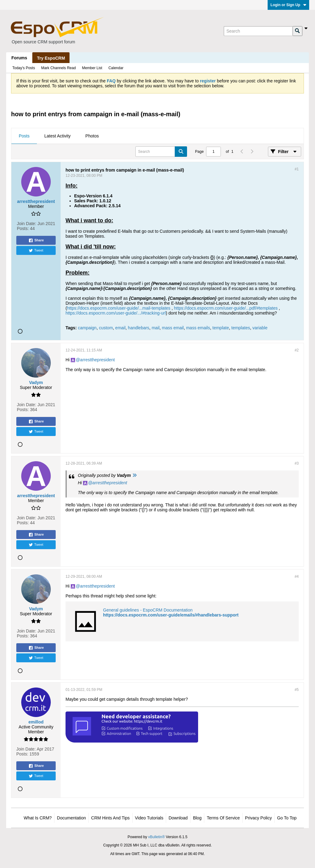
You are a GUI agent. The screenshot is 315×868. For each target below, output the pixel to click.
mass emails (198, 328)
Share (36, 240)
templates (241, 328)
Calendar (116, 68)
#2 (297, 350)
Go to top (287, 818)
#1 (297, 169)
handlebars (139, 328)
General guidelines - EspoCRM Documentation (148, 610)
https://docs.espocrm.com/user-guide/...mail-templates (119, 308)
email (120, 328)
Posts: (23, 228)
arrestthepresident (97, 360)
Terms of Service (223, 818)
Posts (24, 136)
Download (178, 818)
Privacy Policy (259, 818)
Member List (92, 68)
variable (260, 328)
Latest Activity (58, 136)
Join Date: (27, 224)
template (221, 328)
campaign (87, 328)
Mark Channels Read (59, 68)
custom (106, 328)
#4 (297, 577)
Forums (19, 58)
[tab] (24, 136)
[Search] (258, 31)
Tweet (36, 251)
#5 (297, 690)
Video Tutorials (149, 818)
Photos (92, 136)
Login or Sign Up (288, 5)
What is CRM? (38, 818)
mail (156, 328)
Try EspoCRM (51, 58)
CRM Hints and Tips (110, 818)
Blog (197, 818)
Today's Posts (24, 68)
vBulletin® (157, 837)
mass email (173, 328)
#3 (297, 463)
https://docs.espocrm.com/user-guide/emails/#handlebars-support (171, 615)
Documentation (71, 818)
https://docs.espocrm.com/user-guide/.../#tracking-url (116, 313)
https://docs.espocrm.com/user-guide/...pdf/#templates (226, 308)
